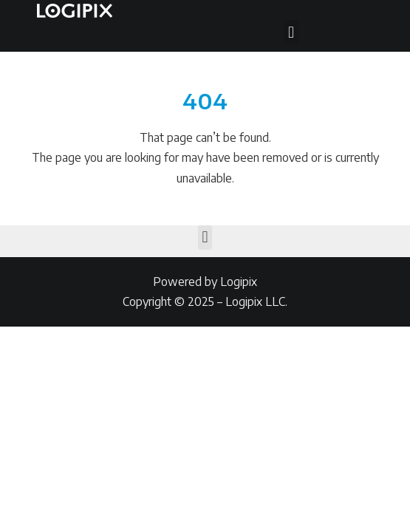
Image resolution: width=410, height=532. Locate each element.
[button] (291, 32)
